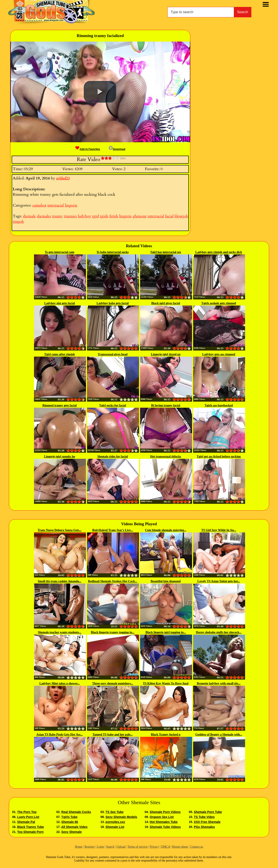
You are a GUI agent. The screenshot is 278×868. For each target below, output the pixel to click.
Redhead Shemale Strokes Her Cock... (113, 581)
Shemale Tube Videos (165, 827)
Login (100, 847)
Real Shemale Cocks (76, 812)
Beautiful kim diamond (166, 581)
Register (90, 847)
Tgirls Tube (69, 817)
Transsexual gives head (112, 354)
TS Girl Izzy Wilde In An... (219, 530)
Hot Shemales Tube (164, 822)
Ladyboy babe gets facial (113, 303)
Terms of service (138, 847)
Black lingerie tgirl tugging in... (166, 632)
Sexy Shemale (71, 832)
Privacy (154, 847)
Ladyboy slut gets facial (59, 303)
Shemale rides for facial (113, 457)
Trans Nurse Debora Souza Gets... (60, 530)
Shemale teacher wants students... (60, 632)
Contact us (197, 847)
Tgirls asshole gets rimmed (219, 303)
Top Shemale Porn (30, 832)
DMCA (166, 847)
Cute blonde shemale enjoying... (166, 530)
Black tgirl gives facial (166, 303)
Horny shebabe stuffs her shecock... (219, 632)
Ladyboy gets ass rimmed (219, 354)
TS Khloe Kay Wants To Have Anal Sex (166, 684)
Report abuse (180, 847)
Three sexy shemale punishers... (113, 683)
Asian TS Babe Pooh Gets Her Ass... (60, 735)
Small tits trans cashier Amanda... (60, 581)
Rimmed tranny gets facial (60, 405)
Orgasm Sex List (162, 817)
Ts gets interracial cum (60, 252)
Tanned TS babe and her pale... (113, 735)
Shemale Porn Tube (208, 812)
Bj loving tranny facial (166, 405)
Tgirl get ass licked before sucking (219, 457)
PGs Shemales (204, 827)
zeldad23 (63, 178)
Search (243, 12)
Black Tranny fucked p (166, 735)
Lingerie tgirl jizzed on (166, 354)
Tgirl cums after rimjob (60, 354)
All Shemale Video (74, 827)
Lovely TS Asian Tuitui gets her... (219, 581)
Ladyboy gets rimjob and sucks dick (219, 252)
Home (79, 847)
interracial (56, 205)
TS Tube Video (204, 817)
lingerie (71, 205)
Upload (121, 847)
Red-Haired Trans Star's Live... (112, 530)
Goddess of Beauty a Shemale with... (219, 735)
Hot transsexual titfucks (166, 457)
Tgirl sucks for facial (113, 405)
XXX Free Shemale (207, 822)
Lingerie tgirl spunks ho (60, 457)
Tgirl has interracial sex (166, 252)
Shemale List (115, 827)
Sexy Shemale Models (121, 817)
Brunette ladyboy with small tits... (219, 683)
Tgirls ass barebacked (219, 405)
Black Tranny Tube (30, 827)
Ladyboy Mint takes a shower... (60, 683)
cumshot (39, 205)
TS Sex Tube (114, 812)
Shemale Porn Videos (165, 812)
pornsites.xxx (115, 822)
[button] (100, 92)
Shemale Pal (26, 822)
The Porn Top (27, 812)
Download (117, 149)
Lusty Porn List (28, 817)
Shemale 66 (70, 822)
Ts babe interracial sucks (113, 252)
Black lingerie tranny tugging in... (112, 632)
